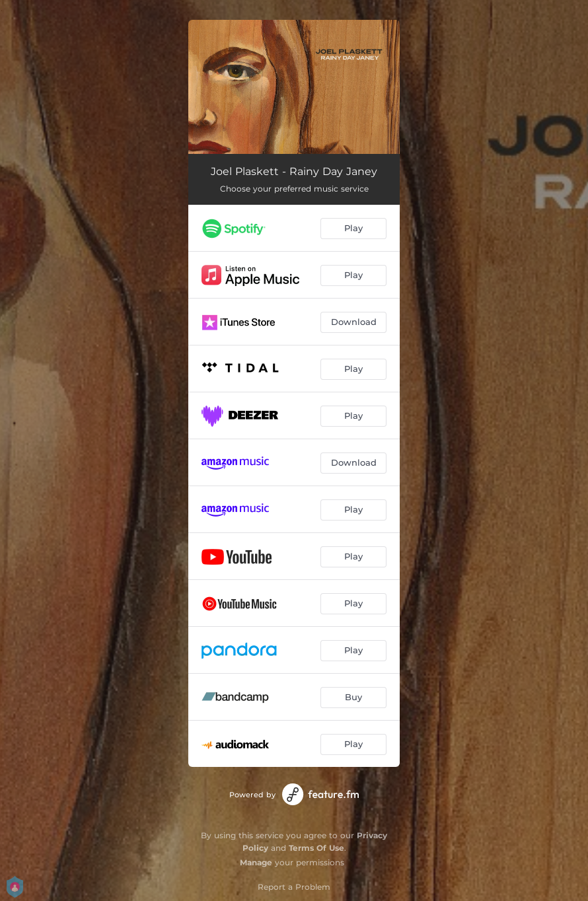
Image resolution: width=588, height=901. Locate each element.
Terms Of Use (316, 848)
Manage (256, 862)
